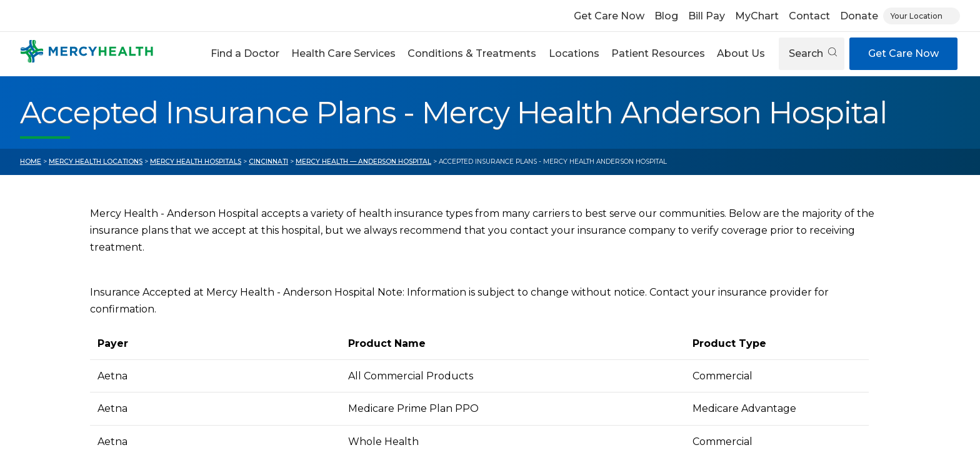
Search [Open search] (813, 53)
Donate (859, 16)
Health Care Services (343, 53)
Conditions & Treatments (472, 53)
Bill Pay (707, 16)
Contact (809, 16)
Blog (666, 16)
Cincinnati (268, 162)
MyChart (757, 16)
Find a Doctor (245, 53)
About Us (741, 53)
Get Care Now (609, 16)
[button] (245, 54)
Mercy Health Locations (96, 162)
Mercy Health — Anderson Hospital (363, 162)
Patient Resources (658, 53)
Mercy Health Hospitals (196, 162)
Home (31, 162)
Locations (574, 53)
